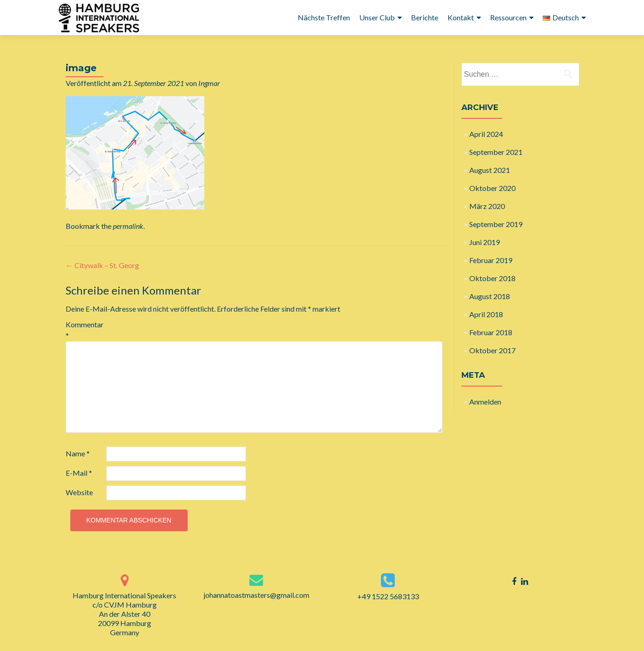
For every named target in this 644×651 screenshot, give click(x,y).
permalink (128, 226)
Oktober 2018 (492, 278)
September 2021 (496, 152)
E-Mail (79, 473)
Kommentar (85, 330)
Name (78, 453)
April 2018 (486, 314)
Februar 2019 (491, 260)
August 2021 (490, 170)
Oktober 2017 (492, 350)
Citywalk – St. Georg (102, 265)
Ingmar (209, 83)
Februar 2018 (491, 332)
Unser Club (377, 17)
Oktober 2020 (492, 188)
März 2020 (487, 206)
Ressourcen (508, 17)
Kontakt (461, 17)
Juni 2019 (485, 242)
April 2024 (486, 134)
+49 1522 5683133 (388, 596)
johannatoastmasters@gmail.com (256, 595)
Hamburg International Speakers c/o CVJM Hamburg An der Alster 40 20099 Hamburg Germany (124, 614)
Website (79, 492)
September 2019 (496, 224)
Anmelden (485, 402)
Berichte (425, 17)
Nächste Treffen (324, 17)
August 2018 (490, 296)
